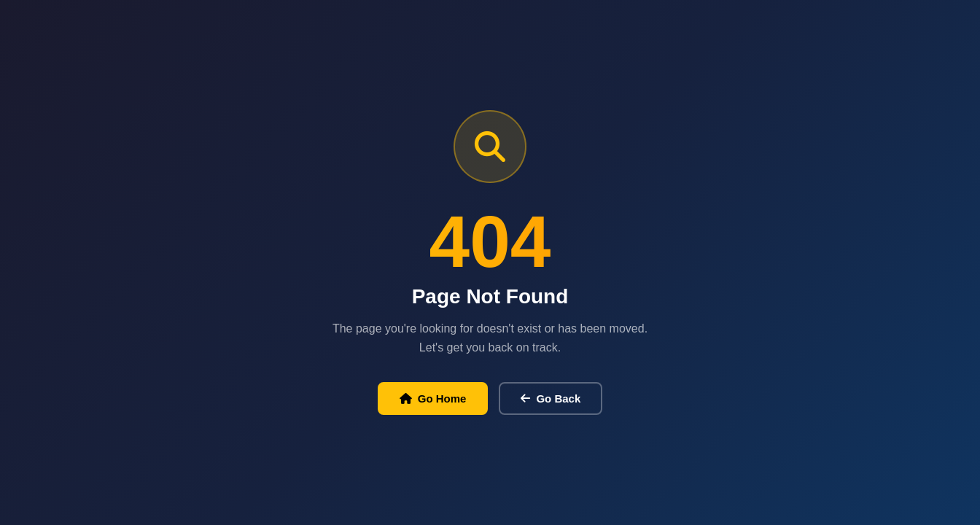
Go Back (551, 398)
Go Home (433, 398)
